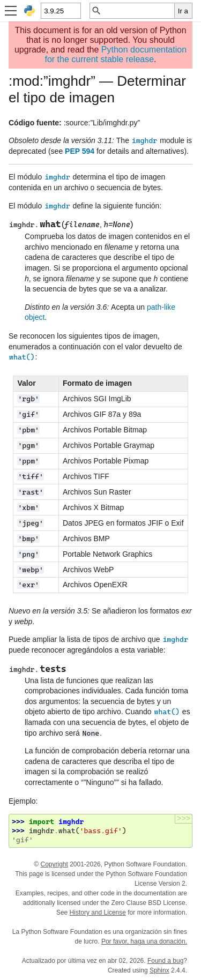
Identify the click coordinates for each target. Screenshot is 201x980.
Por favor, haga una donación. (144, 941)
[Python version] (60, 11)
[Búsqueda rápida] (138, 11)
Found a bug (165, 961)
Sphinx (159, 970)
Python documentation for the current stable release (116, 54)
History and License (98, 912)
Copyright (54, 864)
